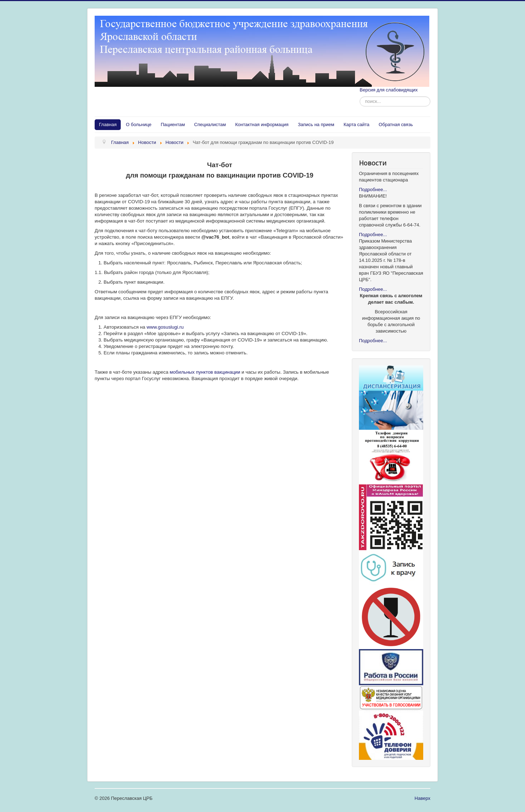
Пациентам (173, 124)
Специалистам (210, 124)
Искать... (360, 97)
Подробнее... (373, 190)
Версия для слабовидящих (389, 90)
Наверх (422, 798)
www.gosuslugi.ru (165, 327)
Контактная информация (262, 124)
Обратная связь (396, 124)
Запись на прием (316, 124)
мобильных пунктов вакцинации (204, 372)
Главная (108, 124)
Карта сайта (356, 124)
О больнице (138, 124)
